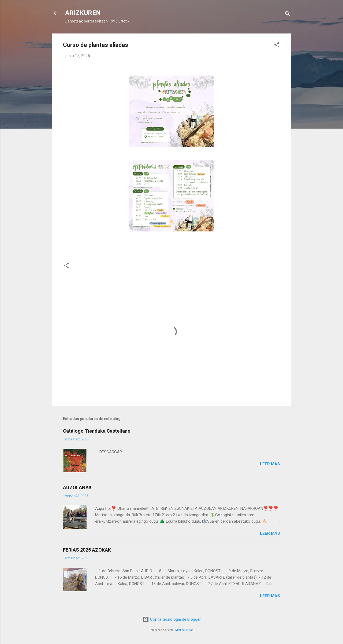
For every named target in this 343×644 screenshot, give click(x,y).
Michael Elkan (184, 630)
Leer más (270, 464)
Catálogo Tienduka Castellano (97, 431)
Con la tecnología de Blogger (172, 619)
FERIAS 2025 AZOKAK (87, 550)
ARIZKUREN (83, 13)
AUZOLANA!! (77, 487)
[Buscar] (288, 15)
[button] (277, 46)
